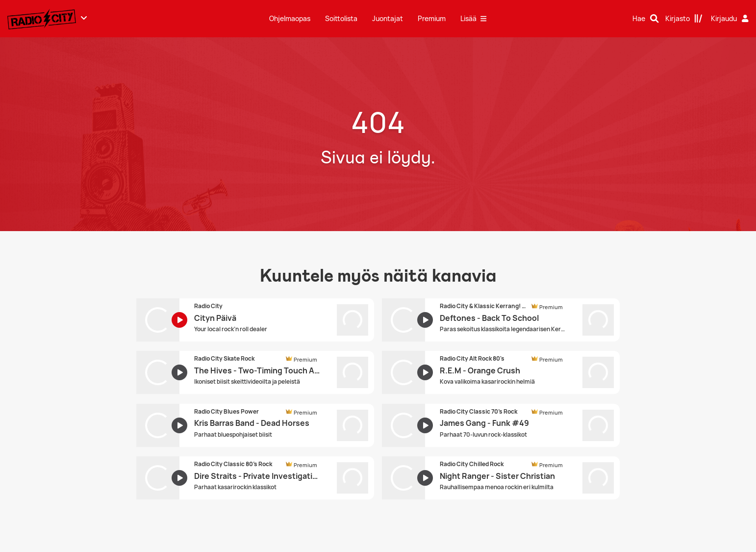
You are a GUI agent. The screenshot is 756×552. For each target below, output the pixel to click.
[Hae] (646, 19)
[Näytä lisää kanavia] (84, 18)
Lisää (473, 18)
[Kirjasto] (684, 19)
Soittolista (341, 18)
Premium (432, 18)
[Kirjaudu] (731, 19)
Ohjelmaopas (290, 18)
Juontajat (388, 18)
